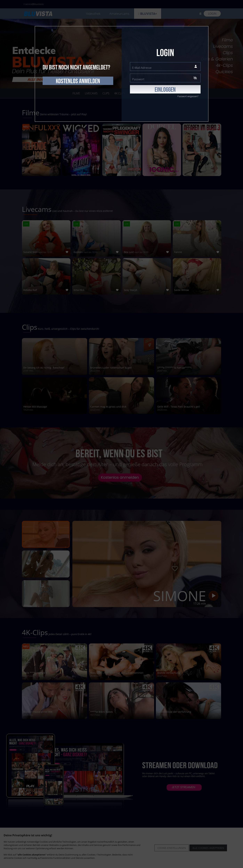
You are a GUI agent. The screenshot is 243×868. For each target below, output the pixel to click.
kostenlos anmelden (78, 81)
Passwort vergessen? (188, 96)
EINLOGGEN (165, 90)
